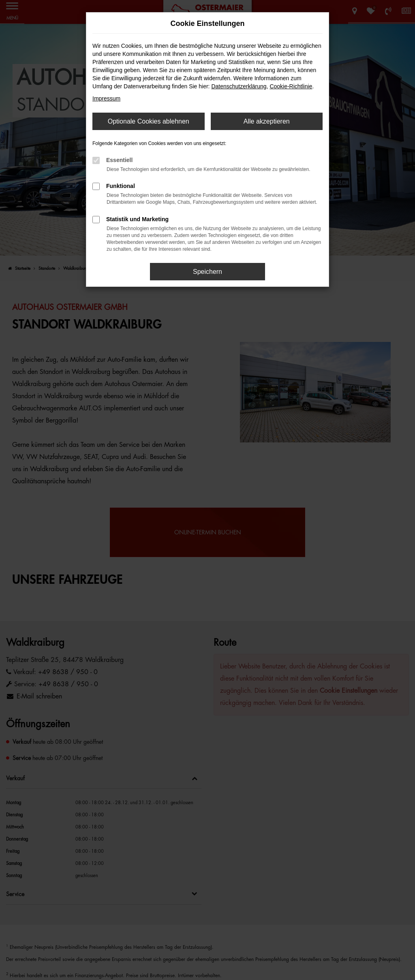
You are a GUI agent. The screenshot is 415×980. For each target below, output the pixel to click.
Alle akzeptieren (267, 121)
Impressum (106, 98)
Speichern (207, 272)
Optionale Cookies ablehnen (149, 121)
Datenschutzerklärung (239, 86)
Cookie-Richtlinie (291, 86)
